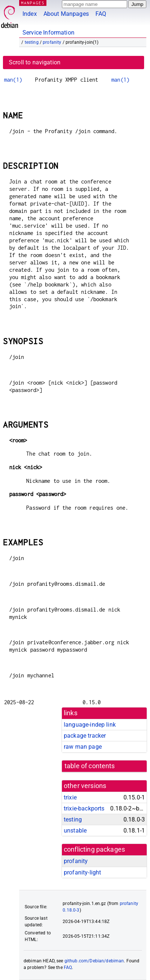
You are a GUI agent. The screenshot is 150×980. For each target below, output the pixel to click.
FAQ (101, 14)
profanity (52, 42)
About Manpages (66, 14)
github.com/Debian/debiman (94, 961)
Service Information (48, 33)
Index (30, 14)
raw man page (83, 747)
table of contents (90, 766)
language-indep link (90, 725)
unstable (75, 831)
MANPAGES (33, 3)
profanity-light (82, 872)
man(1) (13, 80)
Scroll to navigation (35, 62)
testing (32, 42)
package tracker (85, 736)
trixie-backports (84, 808)
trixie (70, 797)
